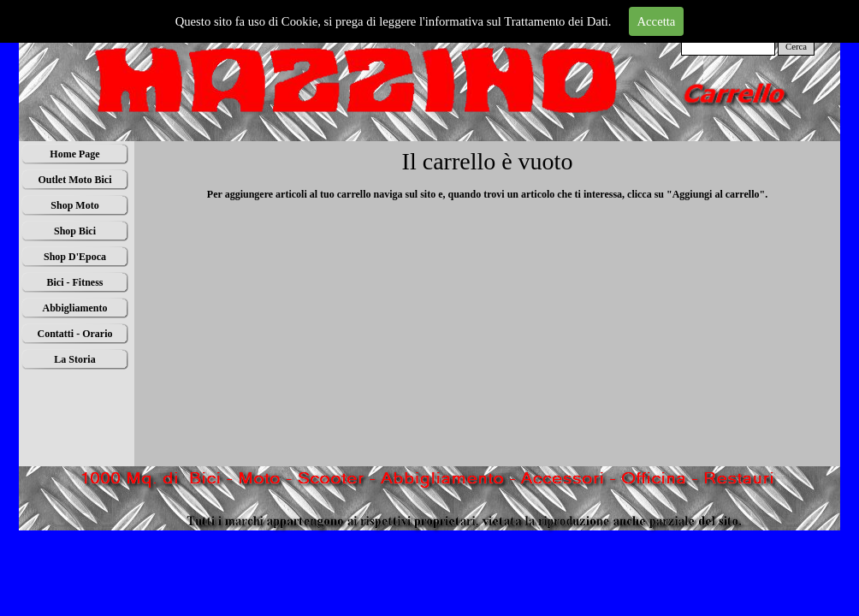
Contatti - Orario (75, 334)
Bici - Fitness (75, 282)
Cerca (796, 47)
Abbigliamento (74, 308)
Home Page (74, 154)
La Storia (74, 359)
